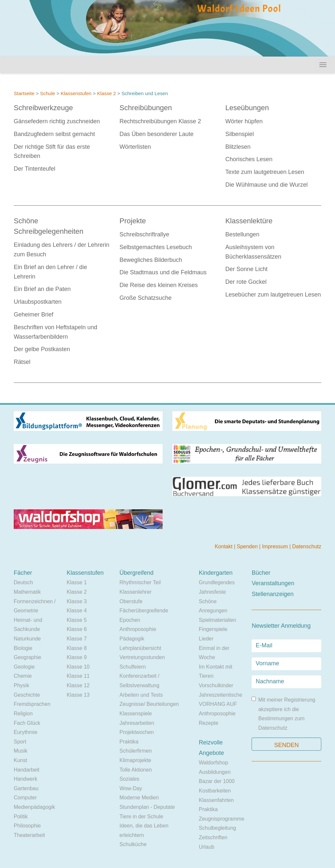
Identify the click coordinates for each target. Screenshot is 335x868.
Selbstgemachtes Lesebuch (156, 247)
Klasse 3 (77, 601)
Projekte (133, 221)
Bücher (261, 573)
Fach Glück (27, 723)
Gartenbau (26, 788)
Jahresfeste (212, 592)
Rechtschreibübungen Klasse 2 (160, 121)
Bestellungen (242, 234)
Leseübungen (247, 108)
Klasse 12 (78, 685)
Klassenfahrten (216, 800)
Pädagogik (132, 639)
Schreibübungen (146, 108)
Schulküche (133, 844)
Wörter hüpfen (244, 121)
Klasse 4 (77, 611)
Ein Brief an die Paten (42, 289)
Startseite (24, 93)
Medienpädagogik (34, 807)
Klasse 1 (77, 582)
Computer (25, 798)
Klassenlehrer (135, 592)
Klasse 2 (107, 93)
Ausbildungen (215, 772)
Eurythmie (26, 732)
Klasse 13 (78, 695)
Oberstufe (131, 601)
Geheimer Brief (34, 315)
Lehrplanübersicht (140, 648)
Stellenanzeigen (273, 594)
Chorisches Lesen (249, 159)
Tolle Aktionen (136, 770)
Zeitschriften (213, 837)
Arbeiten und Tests (141, 695)
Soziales (129, 779)
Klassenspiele (136, 714)
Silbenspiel (240, 134)
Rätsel (22, 362)
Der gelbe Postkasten (42, 349)
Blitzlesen (238, 147)
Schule (47, 93)
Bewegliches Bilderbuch (151, 260)
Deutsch (23, 582)
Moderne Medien (139, 798)
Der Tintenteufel (35, 169)
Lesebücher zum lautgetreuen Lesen (273, 295)
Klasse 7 (77, 639)
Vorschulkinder (216, 685)
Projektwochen (137, 732)
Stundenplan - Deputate (147, 807)
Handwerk (26, 779)
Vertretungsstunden (142, 657)
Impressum (276, 546)
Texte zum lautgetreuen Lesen (265, 172)
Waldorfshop (213, 763)
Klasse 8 (77, 648)
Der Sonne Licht (247, 269)
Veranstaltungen (273, 583)
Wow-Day (131, 788)
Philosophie (27, 826)
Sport (20, 742)
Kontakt (224, 546)
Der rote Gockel (246, 282)
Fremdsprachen (32, 704)
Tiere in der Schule (141, 817)
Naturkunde (27, 639)
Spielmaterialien (218, 620)
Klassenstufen (76, 93)
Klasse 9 (77, 657)
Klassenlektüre (249, 221)
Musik (21, 751)
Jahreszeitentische (221, 695)
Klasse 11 (78, 676)
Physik (21, 685)
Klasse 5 (77, 620)
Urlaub (207, 847)
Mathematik (27, 592)
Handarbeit (26, 770)
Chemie (23, 676)
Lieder (206, 639)
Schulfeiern (132, 667)
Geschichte (27, 695)
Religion (23, 714)
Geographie (27, 657)
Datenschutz (307, 546)
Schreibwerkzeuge (43, 108)
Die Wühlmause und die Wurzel (267, 185)
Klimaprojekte (135, 760)
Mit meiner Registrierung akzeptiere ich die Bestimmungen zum (283, 714)
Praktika (129, 742)
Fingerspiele (213, 629)
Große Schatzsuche (145, 298)
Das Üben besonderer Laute (156, 134)
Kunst (20, 760)
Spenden (248, 546)
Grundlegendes (217, 582)
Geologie (24, 667)
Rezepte (209, 723)
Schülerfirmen (136, 751)
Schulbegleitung (218, 828)
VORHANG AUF (218, 704)
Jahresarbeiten (137, 723)
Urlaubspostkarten (38, 302)
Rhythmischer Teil (140, 582)
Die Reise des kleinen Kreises (159, 285)
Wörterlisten (135, 147)
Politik (21, 817)
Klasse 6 (77, 629)
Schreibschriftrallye (144, 234)
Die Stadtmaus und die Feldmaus (163, 272)
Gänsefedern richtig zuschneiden (57, 121)
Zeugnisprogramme (222, 819)
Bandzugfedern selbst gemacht (54, 134)
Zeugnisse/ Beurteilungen (149, 704)
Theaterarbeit (29, 835)
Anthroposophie (138, 629)
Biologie (23, 648)
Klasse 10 (78, 667)
